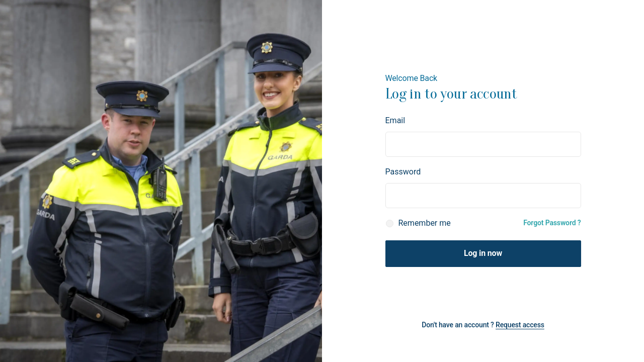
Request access (520, 325)
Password (403, 172)
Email (395, 120)
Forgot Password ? (552, 223)
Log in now (483, 253)
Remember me (425, 223)
